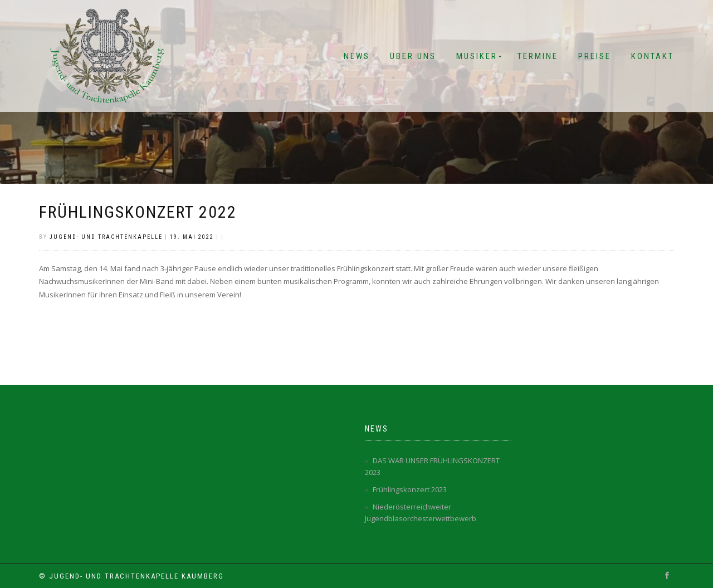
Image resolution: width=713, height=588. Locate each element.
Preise (595, 56)
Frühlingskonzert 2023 (410, 489)
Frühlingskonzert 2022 (138, 212)
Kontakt (653, 56)
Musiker (477, 56)
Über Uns (413, 56)
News (357, 56)
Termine (538, 56)
